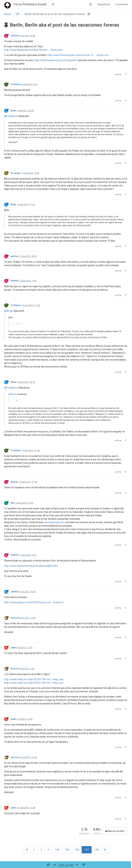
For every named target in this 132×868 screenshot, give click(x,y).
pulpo (13, 648)
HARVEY (15, 36)
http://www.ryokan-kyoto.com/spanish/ (56, 60)
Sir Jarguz (16, 173)
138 (96, 850)
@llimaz (9, 311)
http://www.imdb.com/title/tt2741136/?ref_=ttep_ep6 (34, 679)
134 (57, 850)
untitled (14, 592)
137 (87, 850)
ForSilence (16, 84)
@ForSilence (11, 116)
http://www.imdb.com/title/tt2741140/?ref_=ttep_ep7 (34, 683)
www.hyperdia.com (54, 522)
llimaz (13, 111)
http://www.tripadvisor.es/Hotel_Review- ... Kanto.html (33, 50)
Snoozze (15, 618)
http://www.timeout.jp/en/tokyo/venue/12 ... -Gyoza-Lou (78, 55)
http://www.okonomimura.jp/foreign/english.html (31, 566)
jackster (15, 256)
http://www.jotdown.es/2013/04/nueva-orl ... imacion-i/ (34, 602)
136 (77, 850)
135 (67, 850)
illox (13, 503)
